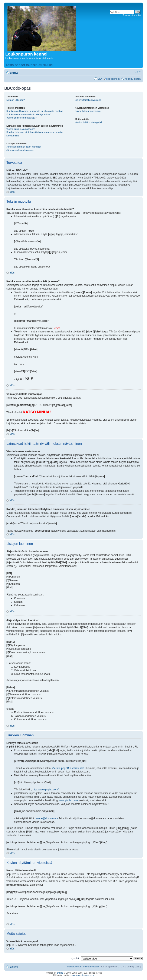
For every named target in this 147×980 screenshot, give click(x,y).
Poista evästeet (91, 967)
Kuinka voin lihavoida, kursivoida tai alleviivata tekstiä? (35, 111)
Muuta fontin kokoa (138, 72)
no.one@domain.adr (46, 818)
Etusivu (14, 73)
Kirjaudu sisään (133, 79)
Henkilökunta (74, 967)
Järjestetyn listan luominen (20, 150)
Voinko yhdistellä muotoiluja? (21, 118)
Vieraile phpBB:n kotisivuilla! (68, 768)
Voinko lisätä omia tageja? (88, 122)
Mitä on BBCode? (16, 100)
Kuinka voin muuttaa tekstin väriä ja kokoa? (29, 114)
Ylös (12, 192)
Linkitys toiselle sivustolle (88, 100)
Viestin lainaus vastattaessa (21, 129)
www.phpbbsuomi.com (83, 975)
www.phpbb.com (68, 800)
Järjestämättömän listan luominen (24, 147)
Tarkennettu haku (132, 15)
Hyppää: (75, 958)
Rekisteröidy (113, 79)
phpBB (60, 973)
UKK (100, 79)
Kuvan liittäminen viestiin (88, 111)
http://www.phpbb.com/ (45, 790)
